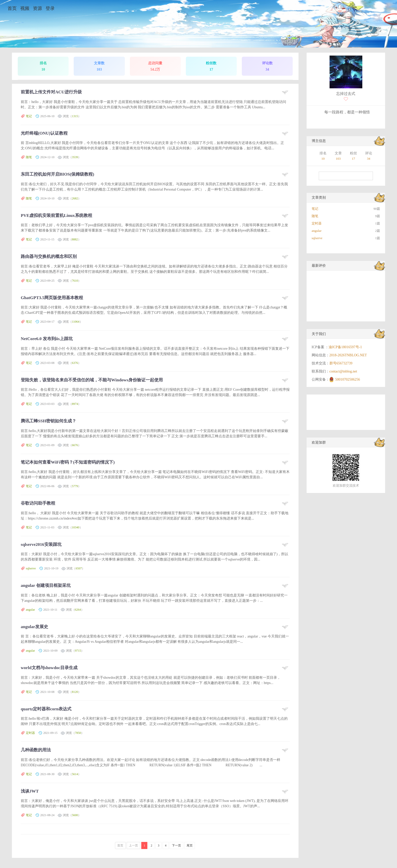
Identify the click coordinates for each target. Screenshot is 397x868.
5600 (75, 815)
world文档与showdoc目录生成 (49, 668)
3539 (75, 157)
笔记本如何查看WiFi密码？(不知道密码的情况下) (68, 462)
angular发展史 (34, 627)
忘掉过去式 (346, 94)
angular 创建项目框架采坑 (46, 585)
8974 (75, 404)
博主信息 (319, 141)
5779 (75, 486)
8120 (75, 692)
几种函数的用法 (36, 750)
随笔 (29, 157)
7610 (75, 281)
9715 (78, 651)
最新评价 (319, 266)
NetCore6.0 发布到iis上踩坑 (47, 339)
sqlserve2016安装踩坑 (41, 544)
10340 (76, 527)
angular (30, 610)
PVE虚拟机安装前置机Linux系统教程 (56, 215)
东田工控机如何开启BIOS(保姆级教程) (57, 174)
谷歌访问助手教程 (38, 503)
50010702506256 (348, 379)
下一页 (176, 845)
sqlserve (31, 568)
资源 (37, 8)
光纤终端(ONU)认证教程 (44, 133)
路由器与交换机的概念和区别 (49, 256)
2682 (75, 198)
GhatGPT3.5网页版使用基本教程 (52, 298)
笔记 (29, 116)
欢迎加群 (319, 442)
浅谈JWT (30, 791)
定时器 (30, 733)
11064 (76, 322)
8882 (75, 239)
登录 (50, 8)
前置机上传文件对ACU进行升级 (51, 92)
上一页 (133, 845)
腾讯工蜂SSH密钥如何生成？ (48, 421)
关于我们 (319, 334)
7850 (78, 733)
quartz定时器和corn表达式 (46, 709)
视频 (25, 8)
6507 (79, 568)
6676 (75, 445)
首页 (12, 8)
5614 (75, 774)
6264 (78, 610)
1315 (75, 116)
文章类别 (319, 198)
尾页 (190, 845)
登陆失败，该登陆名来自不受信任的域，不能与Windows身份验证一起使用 (92, 380)
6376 (75, 363)
